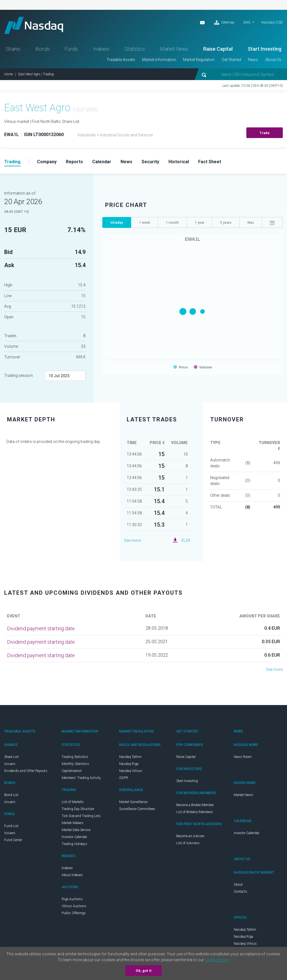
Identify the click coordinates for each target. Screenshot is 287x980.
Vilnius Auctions (74, 906)
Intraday (117, 223)
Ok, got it (143, 971)
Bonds (43, 49)
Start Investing (265, 49)
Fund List (11, 826)
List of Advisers (188, 843)
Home (9, 74)
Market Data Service (76, 830)
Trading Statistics (75, 757)
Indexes (101, 49)
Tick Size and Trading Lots (81, 816)
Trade (265, 133)
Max (251, 223)
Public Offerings (74, 913)
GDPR (124, 778)
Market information (159, 60)
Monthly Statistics (75, 764)
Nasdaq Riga (129, 764)
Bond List (11, 795)
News (253, 60)
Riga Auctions (72, 899)
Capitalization (72, 771)
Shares (13, 49)
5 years (226, 223)
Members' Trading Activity (81, 778)
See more (132, 540)
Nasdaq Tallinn (130, 757)
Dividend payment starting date (41, 628)
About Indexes (72, 875)
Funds (71, 49)
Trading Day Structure (78, 809)
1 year (200, 223)
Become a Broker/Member (195, 805)
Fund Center (13, 840)
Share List (11, 757)
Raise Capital (218, 49)
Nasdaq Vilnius (131, 771)
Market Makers (73, 823)
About (238, 885)
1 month (172, 223)
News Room (243, 757)
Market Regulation (199, 60)
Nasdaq (34, 25)
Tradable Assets (121, 60)
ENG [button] (247, 22)
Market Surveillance (133, 802)
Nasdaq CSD (272, 22)
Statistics (135, 49)
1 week (144, 223)
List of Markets (73, 802)
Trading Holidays (74, 844)
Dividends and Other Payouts (26, 771)
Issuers (10, 764)
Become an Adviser (190, 836)
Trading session (18, 375)
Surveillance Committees (137, 809)
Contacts (240, 892)
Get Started (231, 60)
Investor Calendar (74, 837)
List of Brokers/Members (195, 812)
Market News (174, 49)
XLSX (186, 540)
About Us (273, 60)
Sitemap (224, 23)
